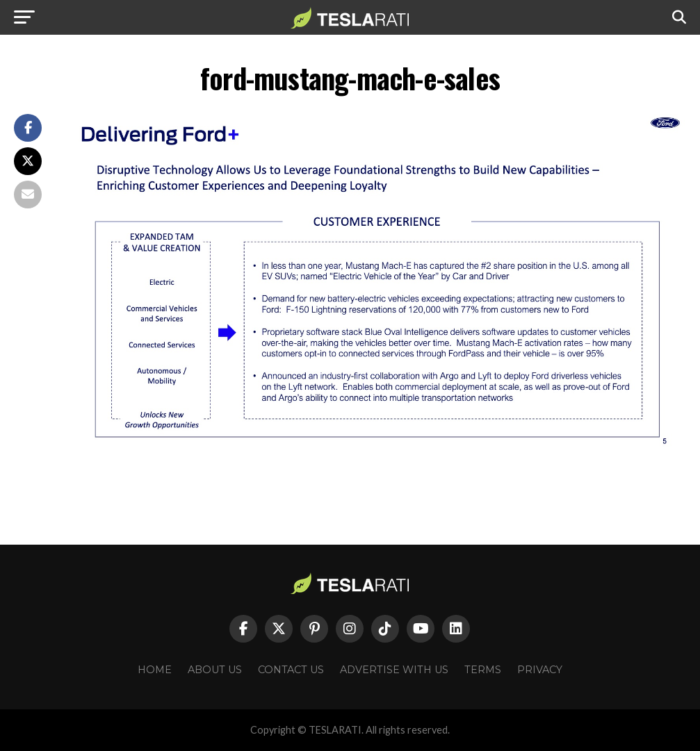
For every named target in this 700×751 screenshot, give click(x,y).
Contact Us (291, 670)
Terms (483, 670)
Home (155, 670)
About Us (215, 670)
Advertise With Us (394, 670)
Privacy (540, 670)
